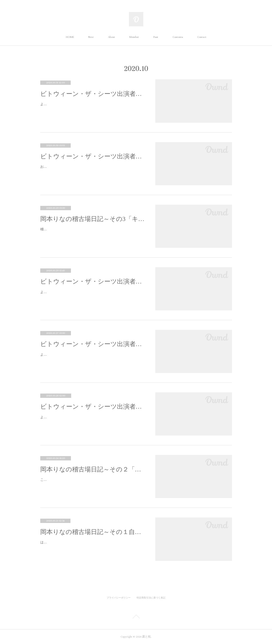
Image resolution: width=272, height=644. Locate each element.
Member (134, 37)
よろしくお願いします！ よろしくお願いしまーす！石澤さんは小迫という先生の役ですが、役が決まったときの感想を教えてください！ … (93, 420)
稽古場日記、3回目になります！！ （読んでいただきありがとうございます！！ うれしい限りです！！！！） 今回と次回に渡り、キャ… (92, 232)
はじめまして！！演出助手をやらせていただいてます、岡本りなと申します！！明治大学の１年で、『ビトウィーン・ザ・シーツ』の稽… (92, 545)
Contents (178, 37)
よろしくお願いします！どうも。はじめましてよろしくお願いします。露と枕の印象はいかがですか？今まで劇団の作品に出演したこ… (92, 295)
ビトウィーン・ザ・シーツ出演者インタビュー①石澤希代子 (93, 407)
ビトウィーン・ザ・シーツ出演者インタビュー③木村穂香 (93, 281)
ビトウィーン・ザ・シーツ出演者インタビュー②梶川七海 (93, 344)
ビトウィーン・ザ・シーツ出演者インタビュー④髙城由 (93, 156)
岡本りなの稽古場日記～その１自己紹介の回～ (93, 532)
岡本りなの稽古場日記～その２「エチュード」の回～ (93, 469)
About (112, 37)
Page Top (136, 617)
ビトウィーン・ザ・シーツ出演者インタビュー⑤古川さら (93, 94)
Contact (202, 37)
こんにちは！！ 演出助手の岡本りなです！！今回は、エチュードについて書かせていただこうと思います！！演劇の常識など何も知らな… (93, 483)
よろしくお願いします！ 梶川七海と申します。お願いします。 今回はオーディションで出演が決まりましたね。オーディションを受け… (92, 357)
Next (91, 37)
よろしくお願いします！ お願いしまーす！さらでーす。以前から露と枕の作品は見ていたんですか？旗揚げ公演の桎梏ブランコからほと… (93, 107)
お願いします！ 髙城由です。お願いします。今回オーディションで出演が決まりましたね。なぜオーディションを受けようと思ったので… (93, 170)
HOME (70, 37)
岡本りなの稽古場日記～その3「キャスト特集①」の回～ (93, 219)
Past (156, 37)
